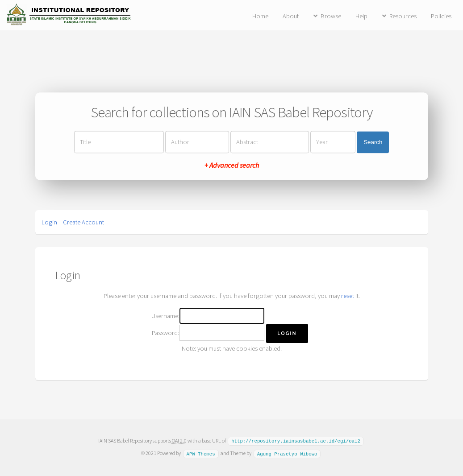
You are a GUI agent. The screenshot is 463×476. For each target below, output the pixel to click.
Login (49, 222)
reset (348, 296)
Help (361, 16)
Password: (165, 333)
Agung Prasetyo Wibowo (287, 453)
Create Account (83, 222)
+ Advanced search (232, 166)
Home (260, 16)
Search (373, 142)
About (291, 16)
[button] (287, 333)
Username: (165, 316)
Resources (403, 16)
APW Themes (200, 453)
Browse (331, 16)
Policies (441, 16)
